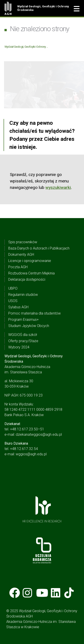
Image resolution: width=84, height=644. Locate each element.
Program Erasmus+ (24, 320)
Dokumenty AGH (21, 255)
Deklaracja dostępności (27, 279)
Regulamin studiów (23, 295)
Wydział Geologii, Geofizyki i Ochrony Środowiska (43, 8)
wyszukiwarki (58, 187)
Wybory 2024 (19, 347)
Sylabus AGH (18, 307)
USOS (13, 301)
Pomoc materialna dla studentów (34, 313)
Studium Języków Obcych (29, 326)
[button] (77, 9)
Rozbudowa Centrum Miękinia (31, 273)
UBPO (13, 288)
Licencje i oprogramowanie (30, 261)
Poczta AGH (18, 267)
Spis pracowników (23, 242)
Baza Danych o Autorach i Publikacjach (39, 248)
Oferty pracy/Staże (23, 341)
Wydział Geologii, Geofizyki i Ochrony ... (26, 47)
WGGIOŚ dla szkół (23, 335)
